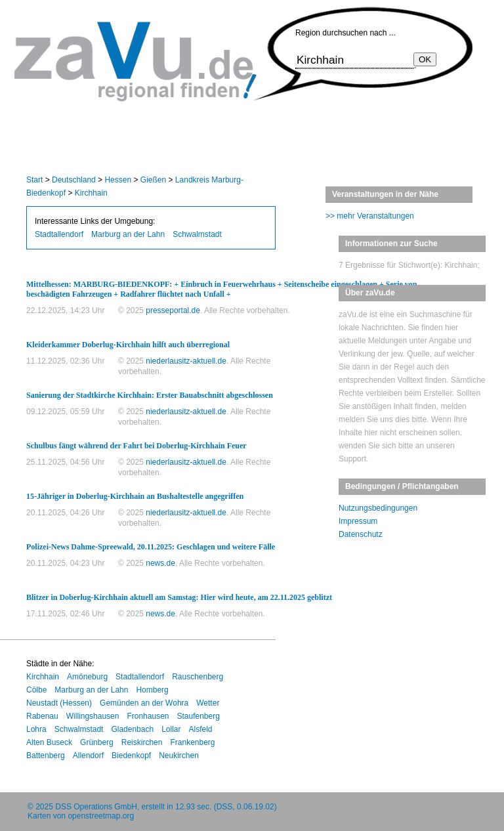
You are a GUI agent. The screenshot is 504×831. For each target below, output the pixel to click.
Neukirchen (179, 756)
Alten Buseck (49, 742)
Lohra (36, 729)
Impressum (358, 521)
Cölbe (36, 690)
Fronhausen (148, 716)
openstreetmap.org (101, 816)
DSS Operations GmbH (96, 807)
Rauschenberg (198, 677)
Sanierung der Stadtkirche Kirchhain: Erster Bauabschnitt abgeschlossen (150, 395)
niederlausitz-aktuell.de (186, 361)
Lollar (171, 729)
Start (34, 180)
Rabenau (42, 716)
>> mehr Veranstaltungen (370, 216)
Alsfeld (200, 729)
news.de (160, 563)
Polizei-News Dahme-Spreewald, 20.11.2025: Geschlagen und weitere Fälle (151, 547)
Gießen (153, 180)
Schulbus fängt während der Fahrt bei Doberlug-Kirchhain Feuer (136, 446)
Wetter (208, 703)
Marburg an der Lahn (128, 234)
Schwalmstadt (197, 234)
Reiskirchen (142, 742)
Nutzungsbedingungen (378, 508)
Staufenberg (198, 716)
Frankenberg (192, 742)
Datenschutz (361, 534)
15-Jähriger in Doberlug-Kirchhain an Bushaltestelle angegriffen (135, 496)
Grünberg (97, 742)
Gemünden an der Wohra (144, 703)
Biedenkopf (131, 756)
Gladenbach (132, 729)
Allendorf (88, 756)
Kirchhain (91, 193)
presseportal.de (173, 310)
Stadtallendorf (59, 234)
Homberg (152, 690)
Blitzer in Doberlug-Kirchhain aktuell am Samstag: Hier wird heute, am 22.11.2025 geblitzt (179, 597)
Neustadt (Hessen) (59, 703)
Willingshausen (93, 716)
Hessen (118, 180)
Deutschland (74, 180)
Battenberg (46, 756)
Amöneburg (87, 677)
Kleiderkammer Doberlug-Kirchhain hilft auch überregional (128, 345)
